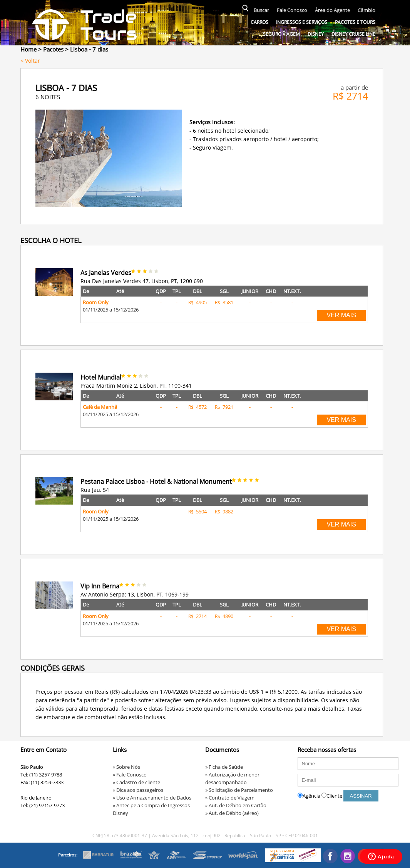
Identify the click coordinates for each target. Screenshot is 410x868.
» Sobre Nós (126, 767)
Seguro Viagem (281, 34)
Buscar (261, 10)
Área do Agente (332, 10)
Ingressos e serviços (302, 22)
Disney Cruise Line (353, 34)
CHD (271, 291)
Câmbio (366, 10)
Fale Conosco (292, 10)
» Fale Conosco (130, 775)
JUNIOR (250, 291)
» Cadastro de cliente (136, 782)
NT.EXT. (292, 291)
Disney (316, 34)
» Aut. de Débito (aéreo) (232, 813)
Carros (259, 22)
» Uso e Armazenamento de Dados (152, 798)
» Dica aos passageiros (138, 790)
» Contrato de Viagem (230, 798)
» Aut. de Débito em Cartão (236, 805)
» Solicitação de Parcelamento (239, 790)
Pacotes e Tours (355, 22)
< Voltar (30, 61)
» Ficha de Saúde (224, 767)
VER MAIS (341, 315)
